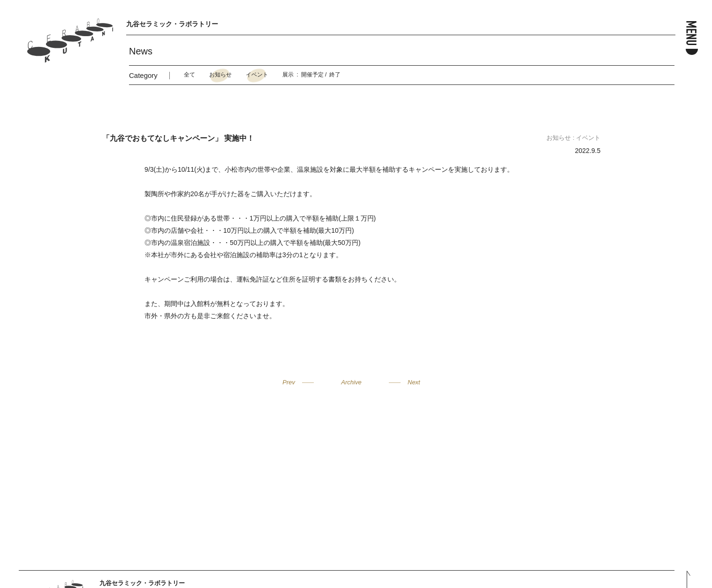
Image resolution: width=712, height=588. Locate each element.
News (141, 51)
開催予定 (312, 75)
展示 (288, 75)
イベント (257, 75)
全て (189, 75)
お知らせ (220, 75)
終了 (335, 75)
